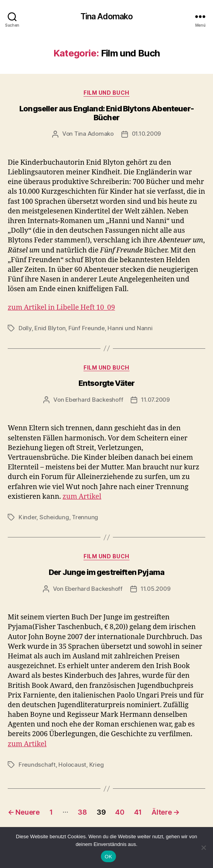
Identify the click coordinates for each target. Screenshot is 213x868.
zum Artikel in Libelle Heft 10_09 (61, 308)
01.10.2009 (146, 134)
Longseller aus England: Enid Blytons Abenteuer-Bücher (106, 113)
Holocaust (72, 765)
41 (138, 812)
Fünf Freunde (87, 328)
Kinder (27, 517)
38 (82, 812)
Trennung (85, 517)
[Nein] (203, 848)
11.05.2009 (155, 589)
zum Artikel (82, 497)
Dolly (25, 328)
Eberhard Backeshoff (94, 400)
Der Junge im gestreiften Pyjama (106, 572)
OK (108, 857)
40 (120, 812)
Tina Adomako (107, 16)
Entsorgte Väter (107, 383)
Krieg (97, 765)
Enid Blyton (50, 328)
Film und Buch (106, 93)
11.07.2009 (155, 400)
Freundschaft (37, 765)
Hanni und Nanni (130, 328)
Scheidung (54, 517)
